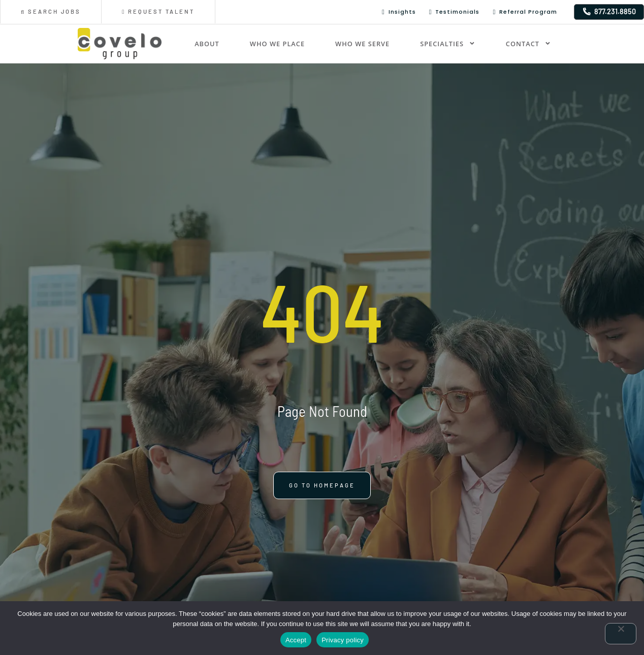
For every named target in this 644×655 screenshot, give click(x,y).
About (207, 44)
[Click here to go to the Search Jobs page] (51, 12)
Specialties (448, 43)
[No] (621, 634)
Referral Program (525, 12)
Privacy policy (343, 640)
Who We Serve (362, 44)
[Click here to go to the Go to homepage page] (322, 495)
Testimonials (455, 12)
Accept (296, 640)
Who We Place (277, 44)
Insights (399, 12)
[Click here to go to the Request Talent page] (158, 12)
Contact (528, 43)
